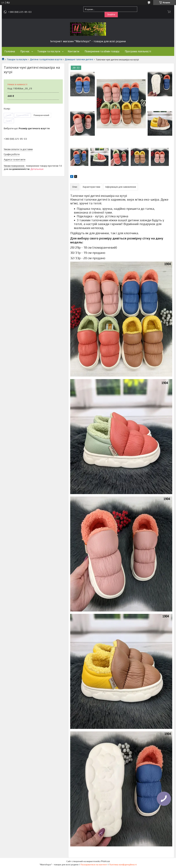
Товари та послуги (49, 51)
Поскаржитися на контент (94, 865)
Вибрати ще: (27, 128)
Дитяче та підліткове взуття (46, 59)
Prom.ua (105, 861)
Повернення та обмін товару (102, 51)
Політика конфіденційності (123, 865)
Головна (10, 51)
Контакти (73, 51)
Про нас (25, 51)
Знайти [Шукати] (111, 14)
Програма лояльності (138, 51)
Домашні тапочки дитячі (79, 59)
